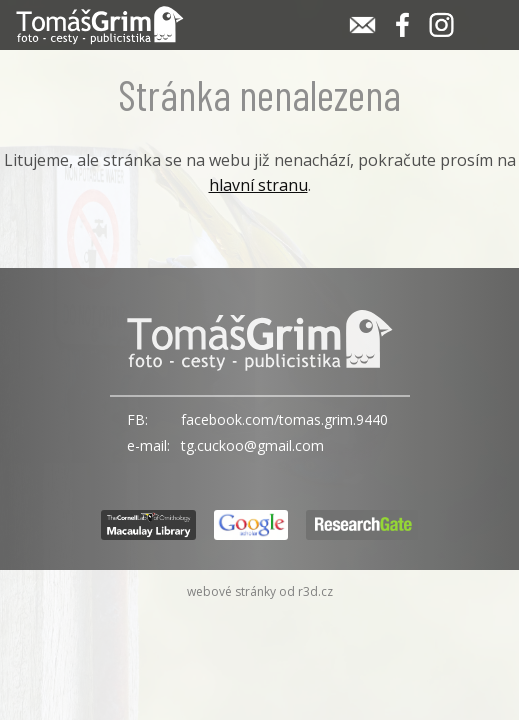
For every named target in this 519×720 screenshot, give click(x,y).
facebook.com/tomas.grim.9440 (284, 419)
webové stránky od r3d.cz (260, 591)
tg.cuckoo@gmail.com (252, 445)
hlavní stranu (258, 185)
